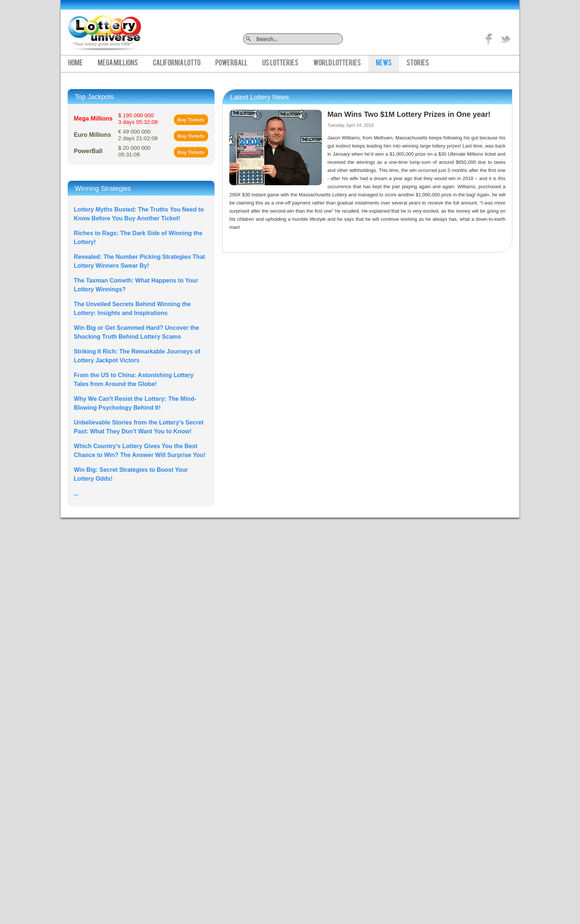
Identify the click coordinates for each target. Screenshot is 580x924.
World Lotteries (337, 64)
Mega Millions (118, 64)
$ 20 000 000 (135, 151)
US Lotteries (280, 64)
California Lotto (177, 64)
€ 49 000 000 (138, 135)
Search (340, 39)
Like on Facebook (489, 39)
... (76, 493)
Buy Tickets (191, 120)
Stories (418, 64)
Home (75, 64)
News (384, 64)
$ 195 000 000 (138, 119)
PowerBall (231, 64)
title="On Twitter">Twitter (505, 39)
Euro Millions (92, 135)
